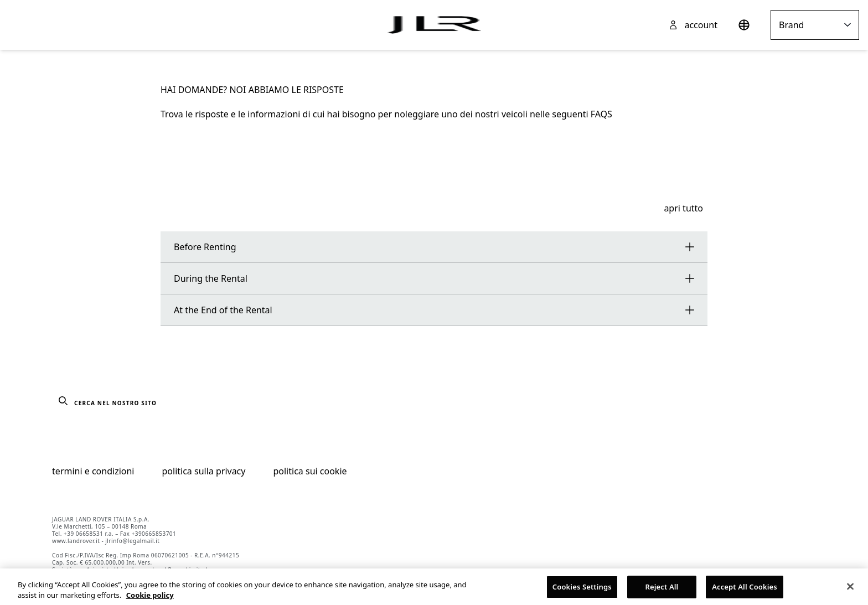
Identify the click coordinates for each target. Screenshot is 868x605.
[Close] (850, 589)
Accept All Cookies (745, 590)
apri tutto (683, 208)
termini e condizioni (93, 471)
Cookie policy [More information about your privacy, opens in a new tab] (150, 598)
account (701, 25)
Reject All (662, 590)
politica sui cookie (310, 471)
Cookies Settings (582, 590)
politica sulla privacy (204, 471)
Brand (815, 25)
